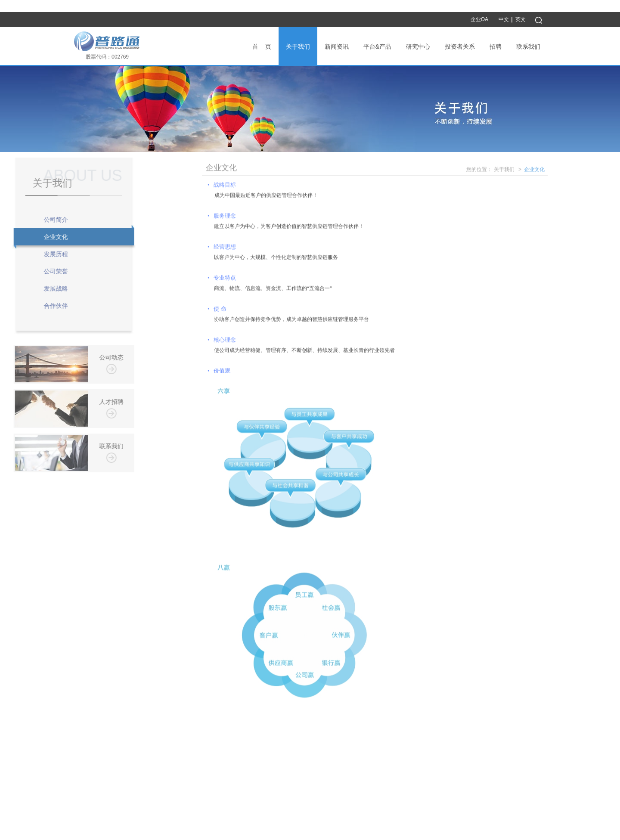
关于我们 (298, 46)
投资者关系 (460, 46)
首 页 (262, 46)
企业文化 (534, 171)
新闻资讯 (337, 46)
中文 (504, 19)
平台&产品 (377, 46)
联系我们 (528, 46)
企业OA (479, 19)
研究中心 (418, 46)
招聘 (496, 46)
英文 (521, 19)
